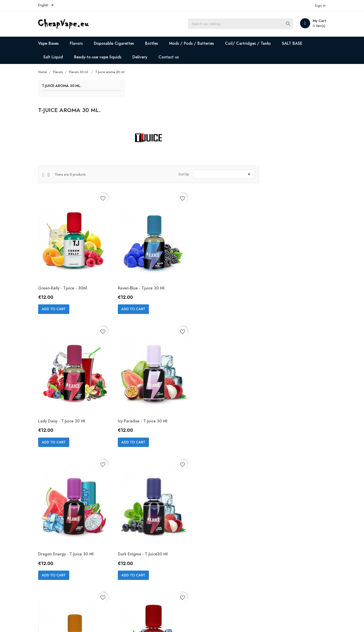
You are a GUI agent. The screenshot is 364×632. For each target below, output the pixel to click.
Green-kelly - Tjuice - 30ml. (139, 255)
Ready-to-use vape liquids (101, 57)
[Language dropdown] (50, 6)
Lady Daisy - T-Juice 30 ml (282, 255)
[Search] (242, 24)
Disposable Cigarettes (117, 43)
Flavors (80, 43)
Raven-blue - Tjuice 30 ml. (210, 255)
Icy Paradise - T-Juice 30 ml (139, 379)
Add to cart (129, 276)
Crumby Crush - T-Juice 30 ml (141, 502)
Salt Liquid (57, 57)
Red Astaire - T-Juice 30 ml (210, 502)
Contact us (172, 57)
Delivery (143, 57)
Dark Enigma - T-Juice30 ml (283, 379)
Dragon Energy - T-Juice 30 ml (214, 379)
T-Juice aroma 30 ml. (65, 86)
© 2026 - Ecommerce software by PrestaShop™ (80, 622)
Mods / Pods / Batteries (195, 43)
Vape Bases (52, 43)
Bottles (155, 43)
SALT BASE (296, 43)
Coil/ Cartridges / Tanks (251, 43)
